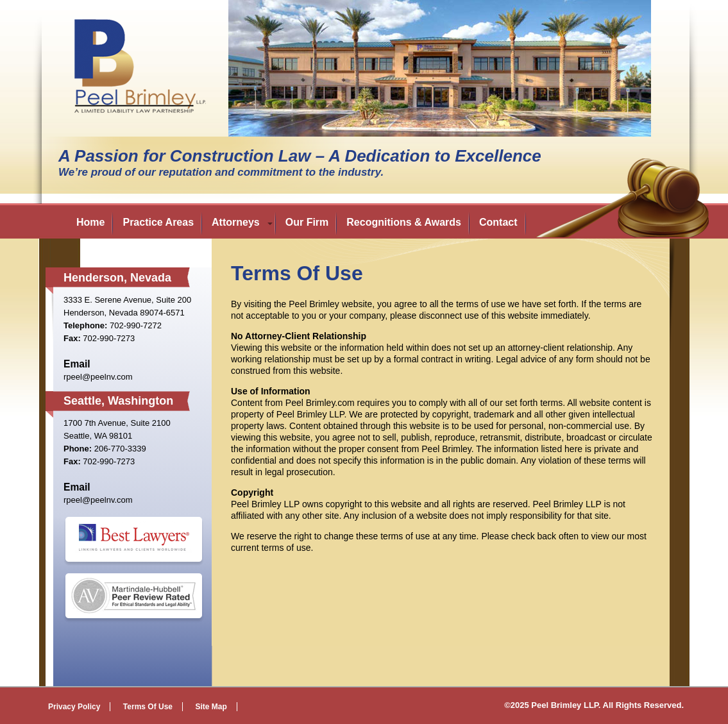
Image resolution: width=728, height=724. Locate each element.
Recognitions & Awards (404, 222)
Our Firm (307, 222)
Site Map (211, 707)
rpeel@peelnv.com (98, 377)
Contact (498, 222)
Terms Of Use (148, 707)
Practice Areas (158, 222)
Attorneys (236, 222)
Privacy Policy (74, 707)
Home (90, 222)
